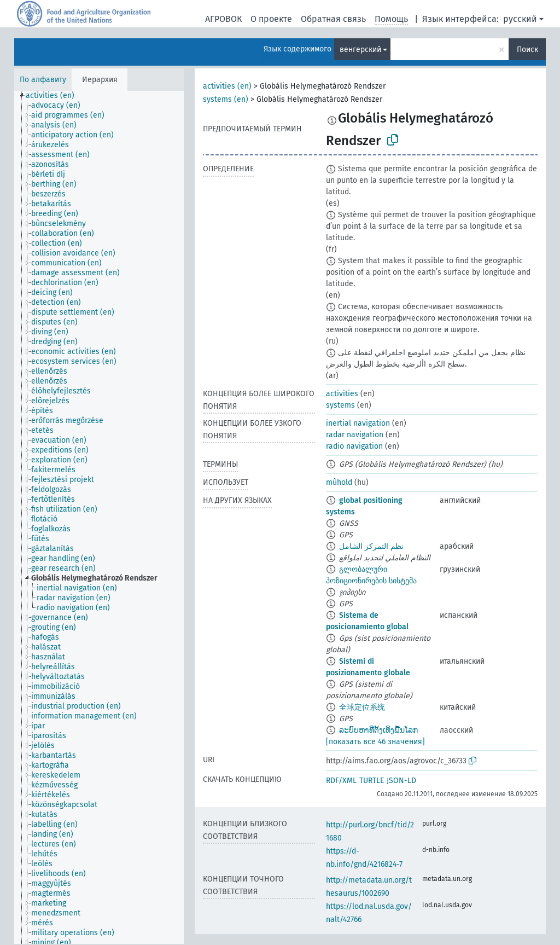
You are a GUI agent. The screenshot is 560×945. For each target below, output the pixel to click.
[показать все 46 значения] (375, 742)
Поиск (527, 50)
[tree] (99, 517)
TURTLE (372, 781)
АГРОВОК (223, 19)
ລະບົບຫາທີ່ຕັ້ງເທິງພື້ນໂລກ (378, 730)
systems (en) (226, 99)
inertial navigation (358, 423)
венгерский (360, 50)
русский (520, 19)
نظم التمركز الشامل (371, 546)
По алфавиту (43, 80)
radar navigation (355, 435)
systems (340, 405)
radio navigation (354, 446)
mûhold (339, 482)
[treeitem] (55, 96)
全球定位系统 (362, 707)
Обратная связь (333, 19)
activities (342, 394)
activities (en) (227, 86)
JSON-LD (401, 781)
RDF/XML (341, 781)
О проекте (271, 19)
